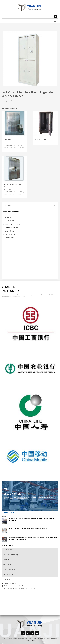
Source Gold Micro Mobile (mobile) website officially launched (28, 528)
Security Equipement (14, 101)
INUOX (34, 640)
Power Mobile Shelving (12, 224)
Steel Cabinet (9, 231)
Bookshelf (8, 217)
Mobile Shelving (10, 221)
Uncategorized (10, 238)
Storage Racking (10, 234)
